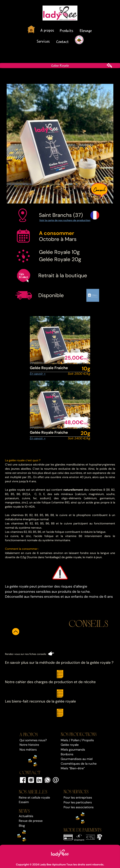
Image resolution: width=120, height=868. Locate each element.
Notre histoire (29, 745)
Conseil (99, 189)
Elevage (86, 31)
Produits (66, 31)
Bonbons (67, 754)
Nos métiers (28, 750)
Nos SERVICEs (76, 791)
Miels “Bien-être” (73, 768)
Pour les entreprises (78, 798)
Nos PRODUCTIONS (79, 734)
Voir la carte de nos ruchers (56, 220)
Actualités (26, 816)
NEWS (24, 811)
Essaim (24, 802)
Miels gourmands (73, 750)
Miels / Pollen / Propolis (77, 740)
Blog (22, 826)
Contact (63, 41)
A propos (47, 30)
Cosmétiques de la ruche (79, 764)
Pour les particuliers (78, 802)
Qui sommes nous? (33, 740)
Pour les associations (79, 807)
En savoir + (38, 374)
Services (43, 41)
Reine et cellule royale (34, 798)
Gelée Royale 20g (60, 259)
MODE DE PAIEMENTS (82, 830)
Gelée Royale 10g (59, 252)
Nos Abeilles (33, 791)
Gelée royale (70, 745)
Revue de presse (31, 821)
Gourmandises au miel (77, 759)
